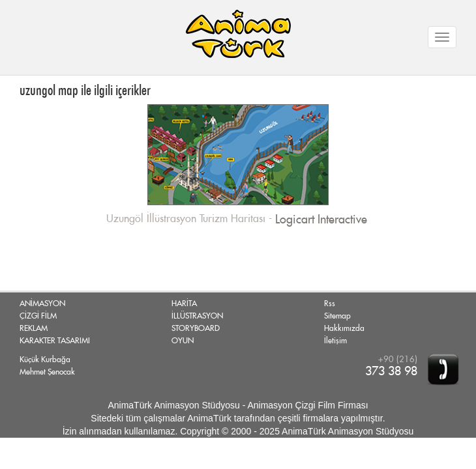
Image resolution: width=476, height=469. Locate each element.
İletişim (335, 341)
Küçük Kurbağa (45, 360)
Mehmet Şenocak (47, 372)
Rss (330, 304)
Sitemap (337, 316)
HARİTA (184, 304)
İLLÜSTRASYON (197, 316)
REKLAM (34, 328)
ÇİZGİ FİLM (38, 316)
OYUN (183, 341)
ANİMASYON (42, 304)
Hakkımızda (344, 328)
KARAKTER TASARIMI (55, 341)
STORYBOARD (196, 328)
